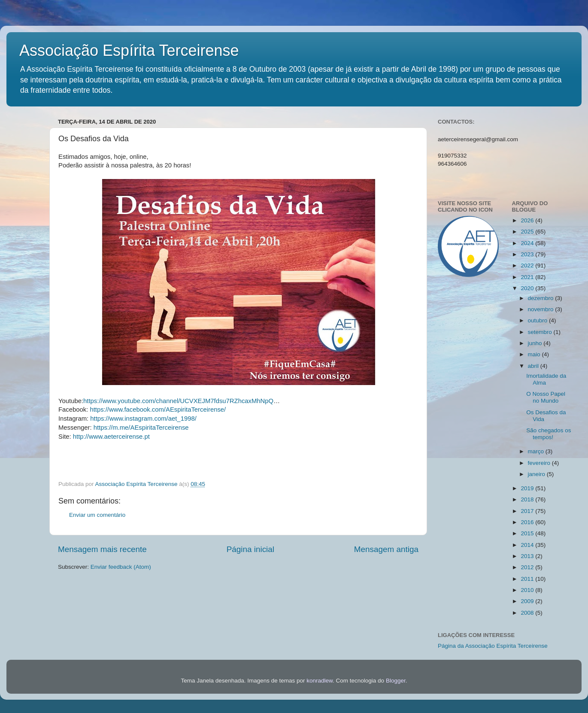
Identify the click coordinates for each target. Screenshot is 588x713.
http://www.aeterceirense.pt (111, 437)
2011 (528, 579)
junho (536, 343)
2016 (528, 522)
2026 (528, 220)
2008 (528, 613)
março (537, 451)
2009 (528, 601)
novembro (542, 309)
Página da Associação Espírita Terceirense (493, 646)
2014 (528, 545)
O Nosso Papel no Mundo (546, 397)
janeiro (537, 474)
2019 (528, 488)
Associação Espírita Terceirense (129, 50)
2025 (528, 232)
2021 (528, 277)
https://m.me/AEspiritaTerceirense (141, 428)
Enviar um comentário (97, 515)
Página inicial (250, 549)
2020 (528, 288)
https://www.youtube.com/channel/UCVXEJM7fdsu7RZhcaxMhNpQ (178, 401)
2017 (528, 511)
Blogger (396, 681)
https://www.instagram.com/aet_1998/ (143, 419)
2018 (528, 499)
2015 (528, 533)
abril (534, 366)
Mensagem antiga (386, 549)
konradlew (320, 681)
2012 (528, 567)
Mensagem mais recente (102, 549)
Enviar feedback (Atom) (121, 567)
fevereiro (540, 463)
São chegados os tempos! (549, 434)
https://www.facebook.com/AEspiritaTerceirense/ (158, 410)
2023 (528, 254)
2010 (528, 590)
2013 (528, 556)
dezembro (542, 298)
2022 (528, 265)
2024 (528, 243)
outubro (539, 320)
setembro (541, 332)
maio (535, 354)
